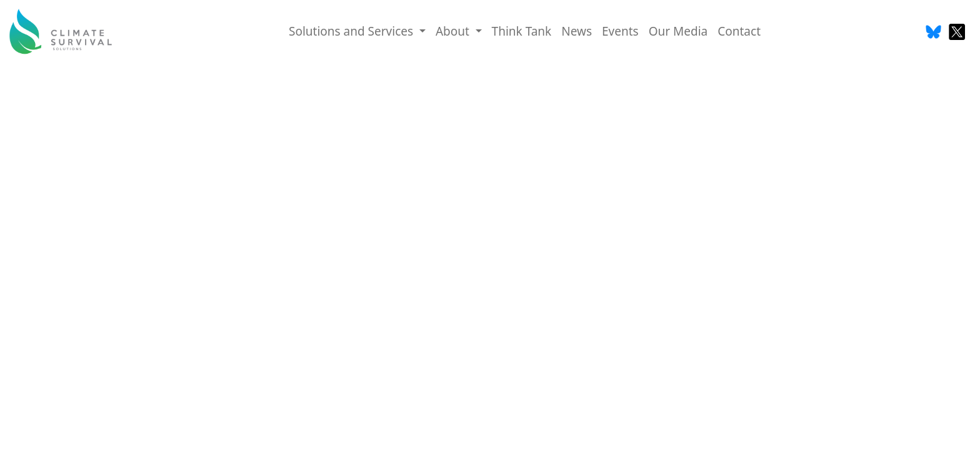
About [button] (454, 31)
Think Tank (522, 31)
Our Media (678, 31)
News (577, 31)
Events (620, 31)
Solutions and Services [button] (352, 31)
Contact (739, 31)
